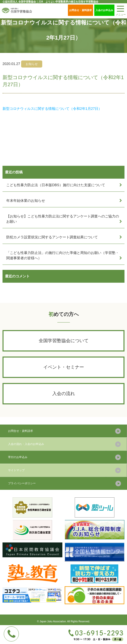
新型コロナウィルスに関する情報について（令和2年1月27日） (52, 109)
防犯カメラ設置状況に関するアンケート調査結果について (52, 237)
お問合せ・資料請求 (80, 10)
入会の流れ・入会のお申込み (26, 444)
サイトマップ (16, 470)
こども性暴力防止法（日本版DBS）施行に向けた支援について (56, 185)
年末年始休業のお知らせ (26, 201)
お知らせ (32, 64)
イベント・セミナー (64, 367)
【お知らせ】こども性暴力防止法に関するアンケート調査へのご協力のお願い (63, 219)
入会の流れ (64, 394)
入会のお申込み (104, 10)
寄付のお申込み (18, 457)
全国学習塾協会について (64, 341)
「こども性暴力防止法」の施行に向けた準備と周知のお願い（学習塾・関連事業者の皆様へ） (63, 255)
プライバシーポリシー (22, 483)
